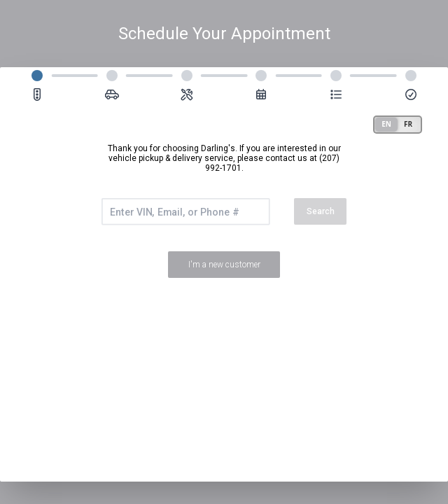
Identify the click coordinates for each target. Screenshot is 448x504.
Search (321, 211)
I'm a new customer (224, 265)
